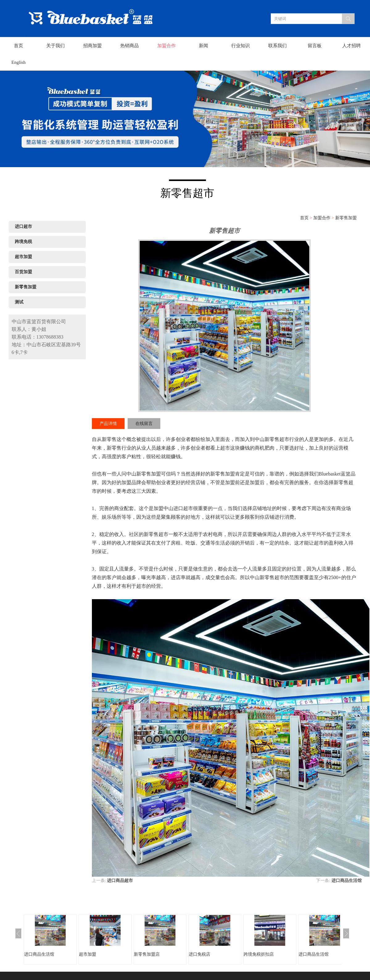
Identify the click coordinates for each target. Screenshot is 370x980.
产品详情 (108, 424)
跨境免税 (23, 242)
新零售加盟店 (147, 954)
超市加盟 (23, 257)
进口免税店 (199, 954)
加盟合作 (166, 46)
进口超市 (23, 226)
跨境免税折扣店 (259, 954)
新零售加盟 (346, 218)
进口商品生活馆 (347, 881)
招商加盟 (92, 46)
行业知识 (240, 46)
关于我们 (55, 46)
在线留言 (144, 424)
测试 (19, 302)
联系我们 (277, 46)
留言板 (315, 46)
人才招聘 (351, 46)
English (18, 62)
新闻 (203, 46)
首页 (18, 46)
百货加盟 (23, 272)
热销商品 (129, 46)
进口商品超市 (120, 881)
